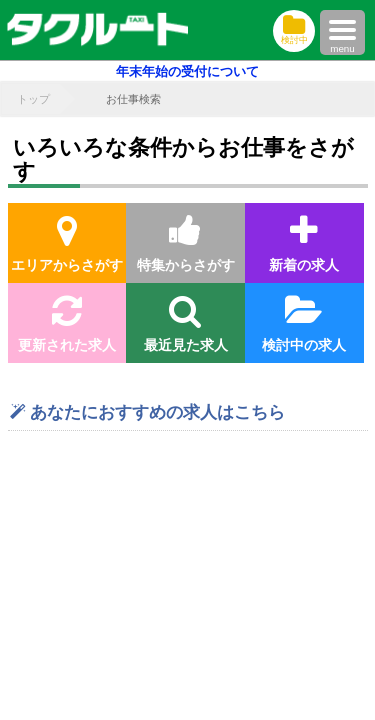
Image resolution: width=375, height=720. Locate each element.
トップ (33, 99)
